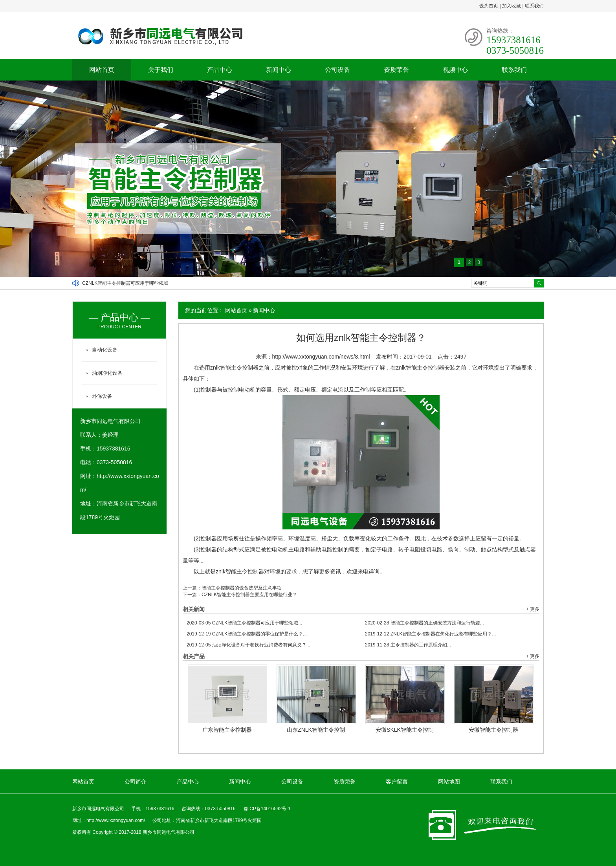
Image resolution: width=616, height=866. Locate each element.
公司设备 (337, 70)
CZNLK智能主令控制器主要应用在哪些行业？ (249, 595)
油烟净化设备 (107, 373)
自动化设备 (105, 350)
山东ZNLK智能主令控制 (316, 730)
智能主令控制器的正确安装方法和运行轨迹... (424, 623)
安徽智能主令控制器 (493, 730)
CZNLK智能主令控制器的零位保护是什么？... (247, 634)
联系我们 (534, 6)
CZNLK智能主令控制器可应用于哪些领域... (244, 623)
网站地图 (449, 782)
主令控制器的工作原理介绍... (408, 645)
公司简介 (136, 782)
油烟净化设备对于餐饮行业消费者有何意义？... (248, 645)
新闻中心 (279, 70)
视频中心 (455, 70)
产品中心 (220, 70)
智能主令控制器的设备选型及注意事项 (242, 588)
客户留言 (397, 782)
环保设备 (102, 396)
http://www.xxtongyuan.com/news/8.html (321, 357)
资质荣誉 (396, 70)
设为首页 (489, 6)
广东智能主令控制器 (227, 730)
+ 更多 (533, 609)
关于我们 (161, 70)
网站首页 (102, 70)
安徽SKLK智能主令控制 (405, 730)
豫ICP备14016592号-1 (267, 809)
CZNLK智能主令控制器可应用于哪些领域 (125, 283)
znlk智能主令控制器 (240, 571)
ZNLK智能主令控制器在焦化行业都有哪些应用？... (430, 634)
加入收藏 (511, 6)
